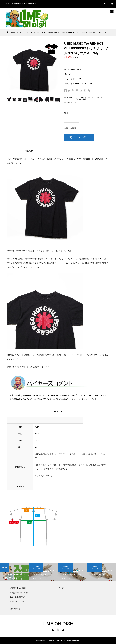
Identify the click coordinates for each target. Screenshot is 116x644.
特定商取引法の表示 (18, 588)
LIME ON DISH (58, 624)
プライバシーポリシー (19, 601)
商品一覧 (83, 100)
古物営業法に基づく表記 (19, 593)
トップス (75, 100)
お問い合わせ (15, 609)
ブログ (61, 588)
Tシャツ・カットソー (81, 98)
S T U (69, 98)
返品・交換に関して (18, 597)
